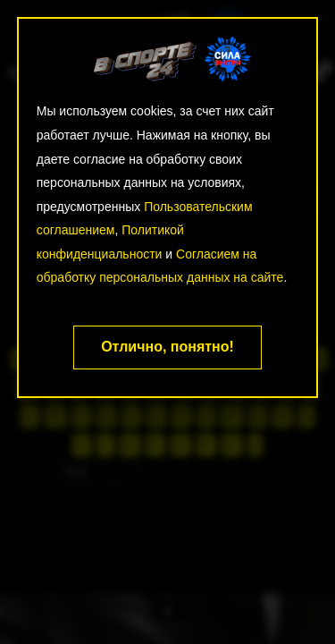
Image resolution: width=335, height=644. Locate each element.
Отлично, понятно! (167, 347)
